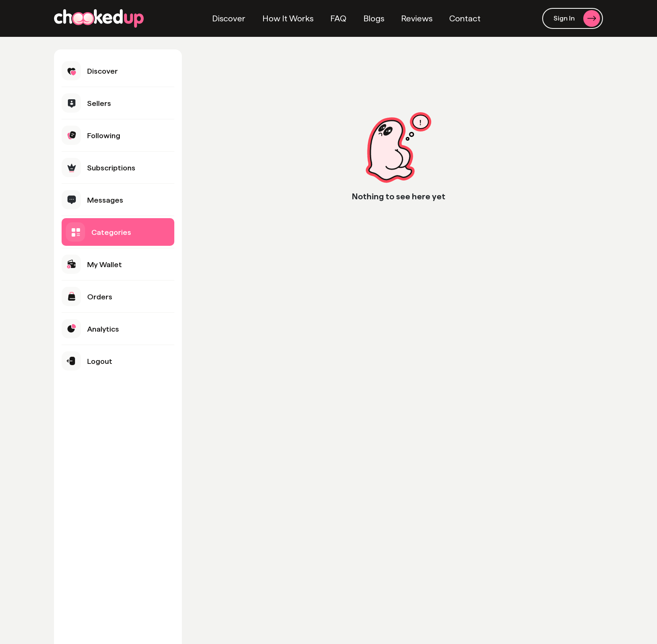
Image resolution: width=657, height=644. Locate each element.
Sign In (577, 18)
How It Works (288, 18)
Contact (465, 18)
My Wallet (92, 264)
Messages (92, 200)
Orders (87, 296)
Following (91, 135)
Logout (87, 361)
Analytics (90, 329)
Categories (98, 232)
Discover (229, 18)
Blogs (374, 18)
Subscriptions (98, 167)
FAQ (338, 18)
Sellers (86, 103)
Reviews (417, 18)
